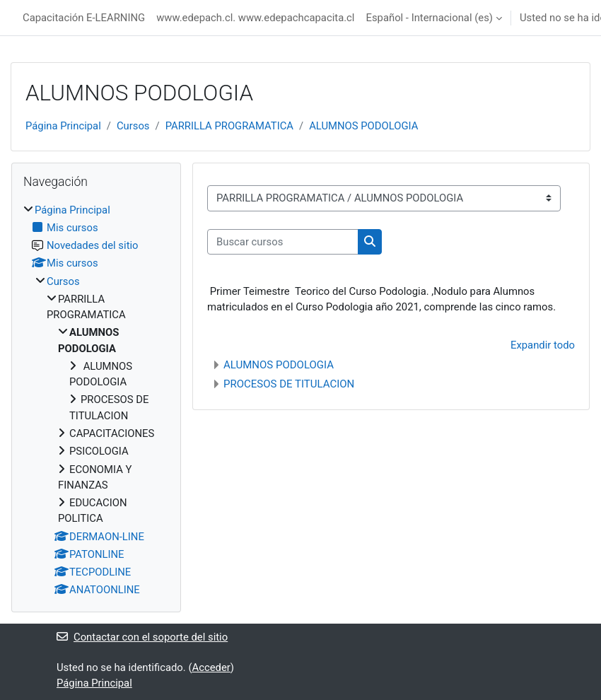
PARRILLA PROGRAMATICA (229, 126)
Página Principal (63, 126)
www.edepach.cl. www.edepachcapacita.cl (255, 18)
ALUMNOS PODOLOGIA (363, 126)
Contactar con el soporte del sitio (142, 637)
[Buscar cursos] (283, 242)
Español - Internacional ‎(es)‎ (429, 18)
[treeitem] (96, 400)
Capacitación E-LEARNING (84, 18)
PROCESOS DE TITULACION (289, 384)
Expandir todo (543, 345)
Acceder (211, 667)
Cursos (133, 126)
